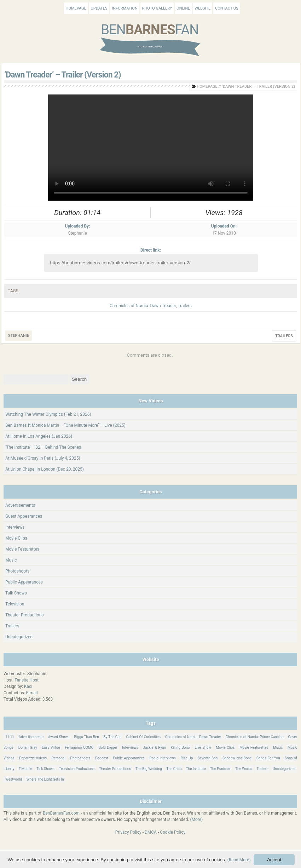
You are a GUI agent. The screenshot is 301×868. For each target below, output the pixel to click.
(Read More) (239, 860)
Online (183, 8)
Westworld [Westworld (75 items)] (14, 779)
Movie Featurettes (22, 549)
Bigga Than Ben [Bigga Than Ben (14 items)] (86, 737)
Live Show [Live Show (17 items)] (203, 748)
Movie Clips (16, 538)
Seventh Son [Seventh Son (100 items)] (208, 758)
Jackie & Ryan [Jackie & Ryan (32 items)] (154, 748)
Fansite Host (27, 680)
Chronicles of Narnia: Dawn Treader (143, 306)
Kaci (28, 686)
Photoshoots (17, 571)
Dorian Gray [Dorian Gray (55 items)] (28, 748)
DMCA (151, 832)
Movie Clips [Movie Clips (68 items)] (225, 748)
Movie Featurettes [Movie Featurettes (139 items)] (254, 748)
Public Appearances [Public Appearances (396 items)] (129, 758)
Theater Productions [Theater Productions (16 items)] (115, 769)
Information (125, 8)
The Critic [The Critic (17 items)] (174, 769)
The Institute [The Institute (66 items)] (196, 769)
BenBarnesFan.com (61, 813)
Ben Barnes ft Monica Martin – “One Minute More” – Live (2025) (65, 425)
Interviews (15, 527)
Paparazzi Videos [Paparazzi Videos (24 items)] (33, 758)
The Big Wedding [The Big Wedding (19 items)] (149, 769)
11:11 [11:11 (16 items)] (10, 737)
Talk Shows (16, 593)
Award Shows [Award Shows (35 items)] (59, 737)
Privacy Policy (128, 832)
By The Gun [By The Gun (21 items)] (113, 737)
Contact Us (227, 8)
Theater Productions (25, 615)
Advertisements (20, 505)
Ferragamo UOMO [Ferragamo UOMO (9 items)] (79, 748)
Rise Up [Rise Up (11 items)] (187, 758)
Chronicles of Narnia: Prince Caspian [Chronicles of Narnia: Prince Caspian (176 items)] (255, 737)
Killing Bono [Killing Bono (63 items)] (180, 748)
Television (15, 604)
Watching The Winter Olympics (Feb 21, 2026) (48, 414)
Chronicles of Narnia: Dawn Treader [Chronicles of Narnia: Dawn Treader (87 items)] (193, 737)
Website (202, 8)
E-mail (32, 693)
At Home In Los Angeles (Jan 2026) (39, 436)
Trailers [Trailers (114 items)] (262, 769)
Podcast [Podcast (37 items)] (102, 758)
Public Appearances (24, 582)
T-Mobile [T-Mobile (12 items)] (25, 769)
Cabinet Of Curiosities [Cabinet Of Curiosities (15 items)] (143, 737)
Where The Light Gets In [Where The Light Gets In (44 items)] (45, 779)
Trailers (185, 306)
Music (11, 560)
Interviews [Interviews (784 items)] (130, 748)
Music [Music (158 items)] (278, 748)
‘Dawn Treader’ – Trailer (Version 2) (63, 75)
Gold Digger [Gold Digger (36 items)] (108, 748)
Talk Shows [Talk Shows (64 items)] (45, 769)
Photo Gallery (157, 8)
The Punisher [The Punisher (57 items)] (220, 769)
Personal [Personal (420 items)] (59, 758)
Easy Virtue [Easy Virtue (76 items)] (51, 748)
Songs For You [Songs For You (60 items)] (268, 758)
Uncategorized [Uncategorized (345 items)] (284, 769)
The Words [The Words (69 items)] (244, 769)
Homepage (76, 8)
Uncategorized (19, 637)
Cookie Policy (173, 832)
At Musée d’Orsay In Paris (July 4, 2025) (43, 458)
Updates (99, 8)
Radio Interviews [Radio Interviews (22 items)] (163, 758)
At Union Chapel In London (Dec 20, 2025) (45, 469)
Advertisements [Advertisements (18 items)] (31, 737)
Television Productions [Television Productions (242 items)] (77, 769)
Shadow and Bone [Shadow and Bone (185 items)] (237, 758)
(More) (196, 820)
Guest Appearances (24, 516)
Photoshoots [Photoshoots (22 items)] (80, 758)
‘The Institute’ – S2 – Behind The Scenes (43, 447)
